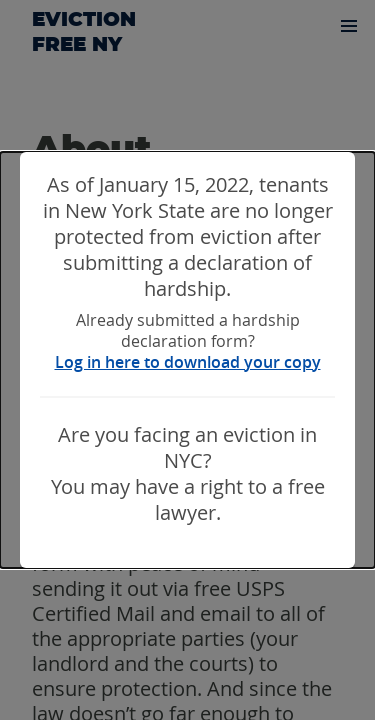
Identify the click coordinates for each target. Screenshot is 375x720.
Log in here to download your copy (188, 362)
